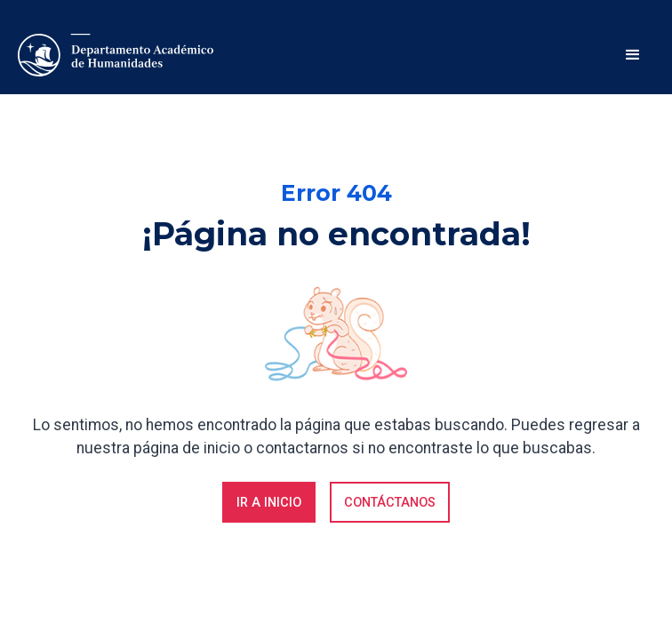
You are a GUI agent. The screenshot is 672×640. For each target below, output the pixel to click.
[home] (116, 55)
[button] (633, 55)
